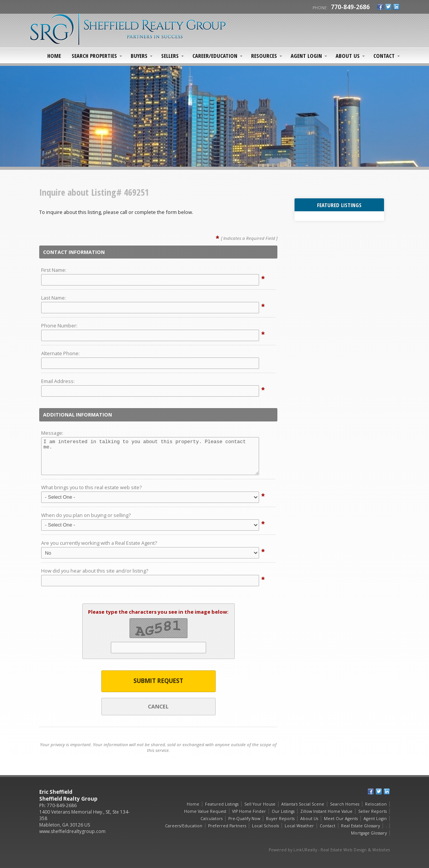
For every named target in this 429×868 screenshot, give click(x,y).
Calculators (211, 819)
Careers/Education (184, 826)
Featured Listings (222, 804)
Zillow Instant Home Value (326, 811)
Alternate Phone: (60, 353)
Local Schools (265, 826)
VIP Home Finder (249, 811)
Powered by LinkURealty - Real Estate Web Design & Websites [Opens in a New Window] (329, 850)
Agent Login (306, 56)
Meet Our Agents (341, 819)
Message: (52, 433)
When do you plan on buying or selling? (86, 515)
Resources (264, 56)
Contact (384, 56)
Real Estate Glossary (360, 826)
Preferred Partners (227, 826)
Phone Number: (59, 325)
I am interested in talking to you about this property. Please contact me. (150, 456)
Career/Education (215, 56)
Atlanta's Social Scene (303, 804)
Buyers (139, 56)
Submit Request (158, 681)
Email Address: (58, 381)
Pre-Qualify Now (244, 819)
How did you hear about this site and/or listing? (95, 571)
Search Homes (345, 804)
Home (54, 56)
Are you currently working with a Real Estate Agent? (99, 543)
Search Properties (94, 56)
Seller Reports (372, 811)
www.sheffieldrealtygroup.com (72, 831)
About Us (348, 56)
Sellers (170, 56)
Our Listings (283, 811)
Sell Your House (260, 804)
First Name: (54, 270)
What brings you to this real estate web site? (91, 487)
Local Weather (299, 826)
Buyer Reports (280, 819)
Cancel (158, 706)
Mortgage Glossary (369, 833)
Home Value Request (205, 811)
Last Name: (54, 298)
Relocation (376, 804)
